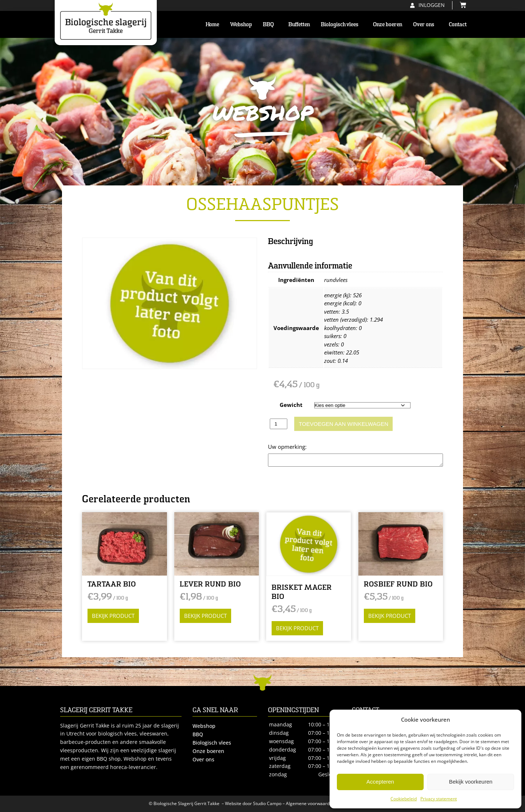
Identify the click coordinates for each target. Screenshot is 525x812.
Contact (458, 24)
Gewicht (291, 405)
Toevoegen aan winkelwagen (343, 424)
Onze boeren (388, 24)
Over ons (425, 24)
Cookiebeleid (404, 799)
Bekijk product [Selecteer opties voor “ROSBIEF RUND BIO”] (390, 616)
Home (212, 24)
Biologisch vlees (341, 24)
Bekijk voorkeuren (470, 782)
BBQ (270, 24)
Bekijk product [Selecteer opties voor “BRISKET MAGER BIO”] (297, 628)
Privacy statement (439, 799)
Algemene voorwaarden (310, 803)
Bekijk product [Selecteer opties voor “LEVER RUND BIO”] (205, 616)
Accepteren (380, 782)
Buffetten (299, 24)
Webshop (241, 24)
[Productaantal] (279, 424)
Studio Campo (267, 803)
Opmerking (282, 447)
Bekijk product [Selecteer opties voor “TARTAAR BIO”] (113, 616)
